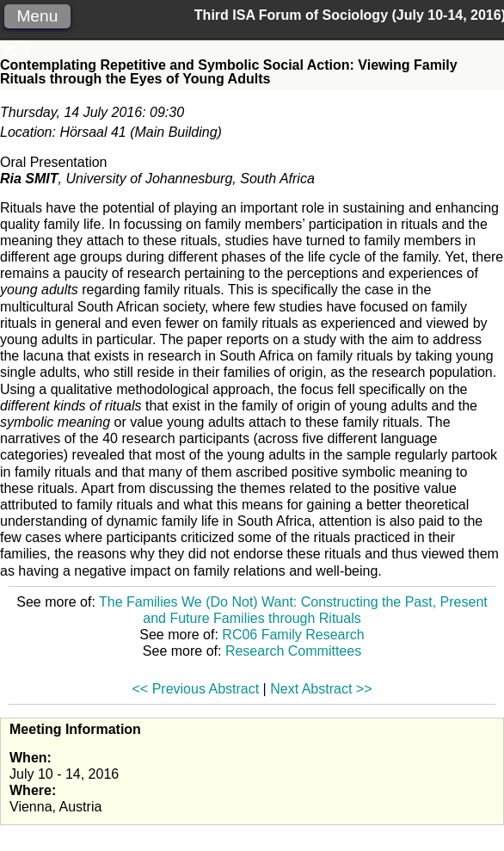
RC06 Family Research (293, 635)
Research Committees (293, 651)
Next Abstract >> (321, 689)
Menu (37, 16)
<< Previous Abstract (196, 689)
